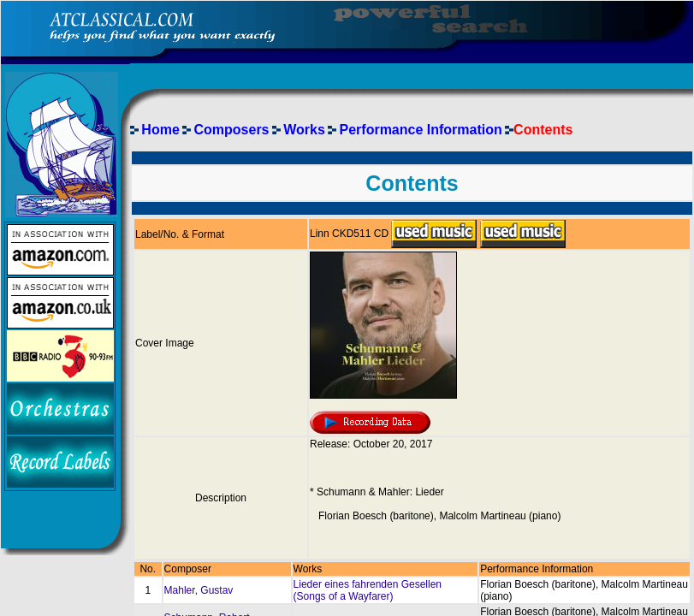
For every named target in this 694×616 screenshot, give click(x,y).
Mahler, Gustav (199, 590)
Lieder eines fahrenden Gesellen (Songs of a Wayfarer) (368, 590)
